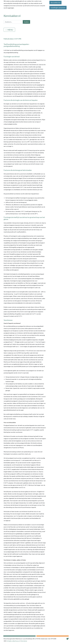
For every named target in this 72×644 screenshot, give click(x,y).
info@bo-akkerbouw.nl (13, 641)
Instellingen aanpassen (58, 8)
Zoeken (26, 22)
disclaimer (24, 641)
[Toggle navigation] (9, 30)
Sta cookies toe (55, 2)
